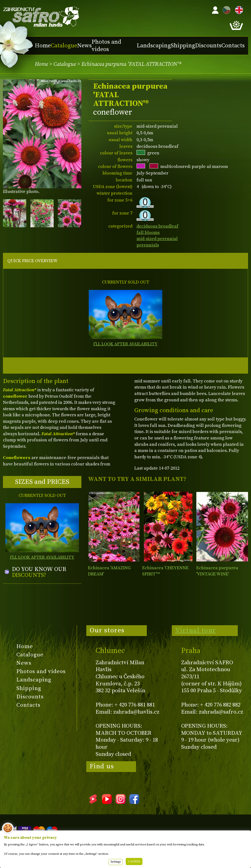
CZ (225, 9)
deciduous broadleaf (157, 226)
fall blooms (148, 233)
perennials (148, 245)
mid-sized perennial (157, 239)
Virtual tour (196, 630)
